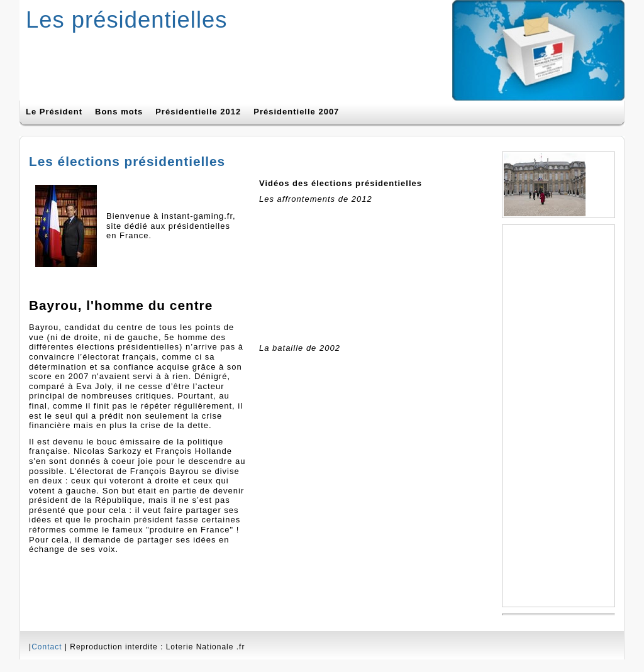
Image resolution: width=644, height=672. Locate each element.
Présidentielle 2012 (198, 112)
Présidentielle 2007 (296, 112)
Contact (47, 647)
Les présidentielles (126, 20)
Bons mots (119, 112)
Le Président (54, 112)
